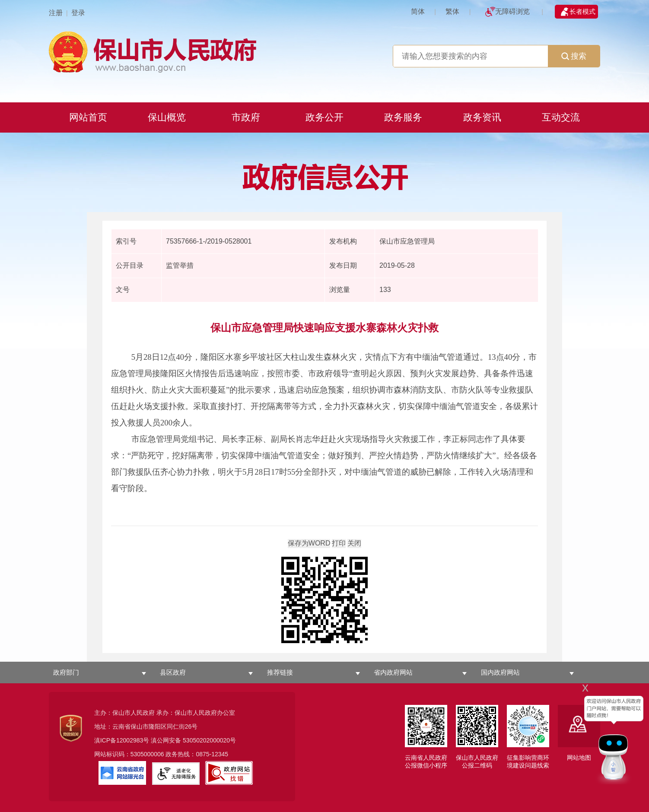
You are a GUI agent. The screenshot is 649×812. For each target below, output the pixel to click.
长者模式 (582, 11)
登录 (78, 13)
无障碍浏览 (512, 11)
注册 (56, 13)
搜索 (574, 56)
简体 (418, 11)
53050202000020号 (209, 740)
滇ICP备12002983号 (122, 740)
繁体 (452, 11)
